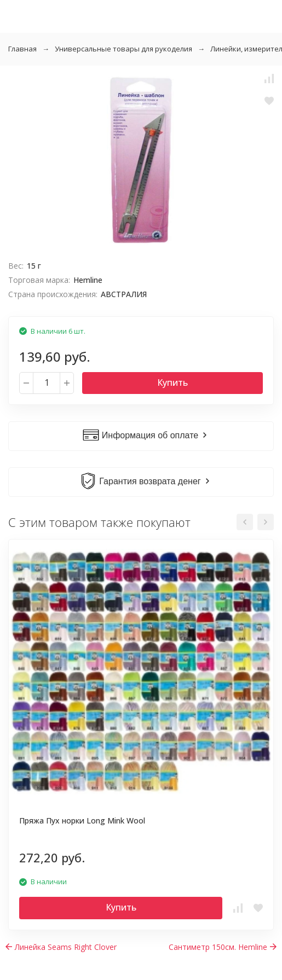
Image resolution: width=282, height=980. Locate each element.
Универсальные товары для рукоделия (123, 49)
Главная (22, 49)
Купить (172, 382)
